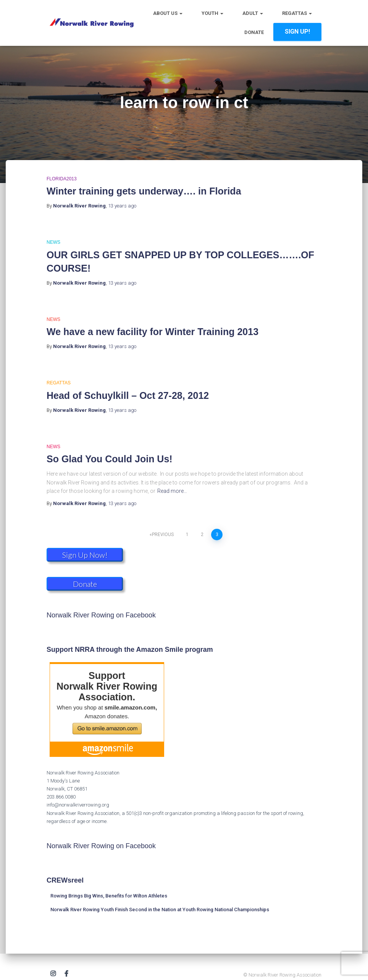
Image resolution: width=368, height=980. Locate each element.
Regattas (59, 383)
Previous (163, 535)
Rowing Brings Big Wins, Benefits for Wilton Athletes (109, 896)
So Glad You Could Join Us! (110, 459)
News (53, 242)
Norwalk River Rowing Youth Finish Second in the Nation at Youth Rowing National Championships (160, 910)
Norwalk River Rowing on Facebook (101, 615)
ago (122, 206)
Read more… (172, 491)
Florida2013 (62, 179)
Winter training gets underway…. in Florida (144, 191)
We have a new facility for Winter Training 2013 (153, 332)
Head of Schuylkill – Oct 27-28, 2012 (128, 395)
